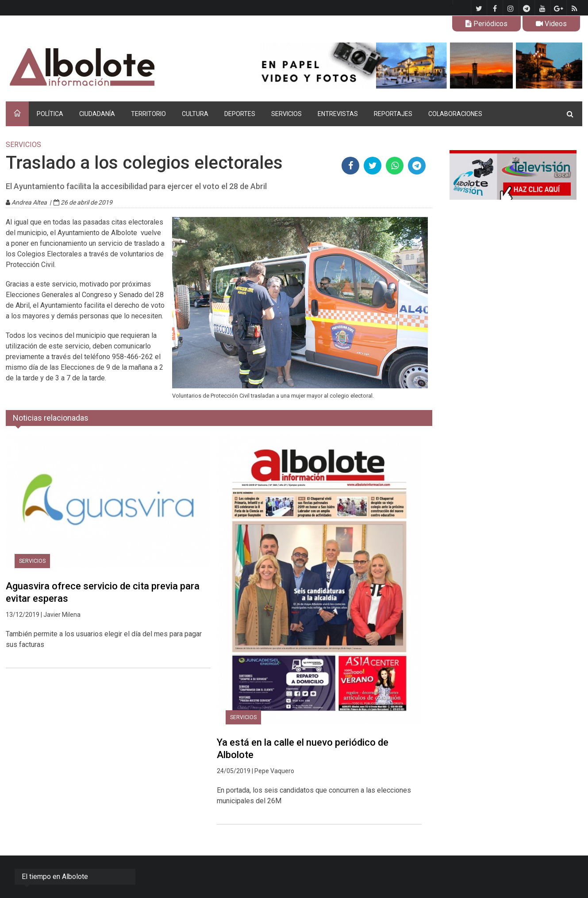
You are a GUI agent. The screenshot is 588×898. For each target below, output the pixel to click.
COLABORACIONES (455, 114)
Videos (551, 24)
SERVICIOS (286, 114)
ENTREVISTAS (338, 114)
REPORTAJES (393, 114)
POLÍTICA (50, 114)
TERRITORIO (148, 114)
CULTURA (195, 114)
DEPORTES (240, 114)
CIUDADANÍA (97, 114)
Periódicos (486, 24)
